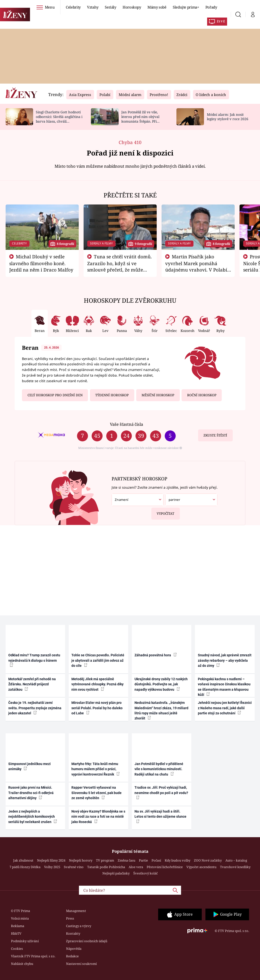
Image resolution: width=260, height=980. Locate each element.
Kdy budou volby (178, 860)
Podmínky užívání (25, 941)
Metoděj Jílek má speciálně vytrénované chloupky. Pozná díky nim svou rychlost (97, 684)
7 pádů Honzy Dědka (25, 867)
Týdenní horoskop (112, 395)
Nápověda (74, 949)
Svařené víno (74, 867)
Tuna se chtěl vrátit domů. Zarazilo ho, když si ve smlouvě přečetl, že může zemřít (120, 266)
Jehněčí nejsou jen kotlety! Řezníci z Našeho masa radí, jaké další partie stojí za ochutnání (225, 708)
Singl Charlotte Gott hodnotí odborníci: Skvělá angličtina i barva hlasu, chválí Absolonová (59, 119)
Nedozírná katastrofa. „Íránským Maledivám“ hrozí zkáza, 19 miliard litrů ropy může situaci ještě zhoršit (161, 710)
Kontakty (73, 933)
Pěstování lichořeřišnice (165, 867)
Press (70, 918)
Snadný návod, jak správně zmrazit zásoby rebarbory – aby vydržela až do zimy (225, 660)
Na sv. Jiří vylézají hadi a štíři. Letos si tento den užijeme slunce (160, 816)
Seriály (111, 7)
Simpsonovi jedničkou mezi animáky (29, 766)
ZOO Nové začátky (208, 860)
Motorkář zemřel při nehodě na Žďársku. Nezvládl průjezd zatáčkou (32, 684)
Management (76, 911)
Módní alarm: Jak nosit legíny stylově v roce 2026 (228, 117)
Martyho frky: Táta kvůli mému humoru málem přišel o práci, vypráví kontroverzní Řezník (96, 769)
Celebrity (73, 7)
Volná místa (20, 918)
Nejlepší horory (81, 860)
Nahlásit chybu (22, 964)
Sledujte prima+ (186, 7)
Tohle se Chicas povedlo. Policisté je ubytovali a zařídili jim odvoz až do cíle (98, 660)
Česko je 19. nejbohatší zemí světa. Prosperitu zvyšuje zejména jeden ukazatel (35, 708)
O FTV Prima (20, 911)
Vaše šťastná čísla (126, 424)
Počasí (156, 860)
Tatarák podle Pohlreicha (106, 867)
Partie (143, 860)
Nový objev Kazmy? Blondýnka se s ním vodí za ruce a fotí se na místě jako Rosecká (98, 817)
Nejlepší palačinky (116, 873)
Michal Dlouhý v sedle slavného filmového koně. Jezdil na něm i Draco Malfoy (41, 263)
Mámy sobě (157, 7)
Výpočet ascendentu (201, 867)
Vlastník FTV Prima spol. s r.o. (33, 956)
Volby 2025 (52, 867)
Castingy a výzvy (79, 926)
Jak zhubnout (23, 860)
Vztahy (93, 7)
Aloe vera (136, 867)
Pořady (211, 7)
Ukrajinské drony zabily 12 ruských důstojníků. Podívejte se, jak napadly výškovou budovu (161, 684)
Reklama (18, 926)
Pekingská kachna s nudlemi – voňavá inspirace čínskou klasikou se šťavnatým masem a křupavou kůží (224, 687)
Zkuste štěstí (215, 435)
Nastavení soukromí (81, 964)
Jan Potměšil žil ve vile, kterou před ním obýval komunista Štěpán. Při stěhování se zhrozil (140, 119)
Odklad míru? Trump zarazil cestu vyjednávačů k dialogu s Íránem (34, 660)
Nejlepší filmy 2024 (51, 860)
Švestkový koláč (145, 873)
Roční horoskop (202, 395)
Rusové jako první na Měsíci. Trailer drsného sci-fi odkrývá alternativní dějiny (31, 793)
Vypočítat (163, 512)
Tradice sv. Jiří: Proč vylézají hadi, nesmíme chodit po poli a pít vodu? (161, 792)
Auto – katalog (236, 860)
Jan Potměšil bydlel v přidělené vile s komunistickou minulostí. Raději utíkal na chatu (159, 769)
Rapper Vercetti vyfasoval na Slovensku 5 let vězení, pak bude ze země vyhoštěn (96, 793)
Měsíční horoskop (158, 395)
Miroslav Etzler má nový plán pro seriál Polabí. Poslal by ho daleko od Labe (97, 708)
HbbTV (16, 933)
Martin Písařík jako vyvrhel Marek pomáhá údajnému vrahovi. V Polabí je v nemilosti (196, 266)
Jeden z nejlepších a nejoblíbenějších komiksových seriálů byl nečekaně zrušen (33, 817)
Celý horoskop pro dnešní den (55, 395)
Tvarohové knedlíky (235, 867)
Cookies (17, 949)
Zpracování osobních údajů (87, 941)
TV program (105, 860)
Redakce (72, 956)
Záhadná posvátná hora (156, 655)
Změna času (126, 860)
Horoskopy (132, 7)
